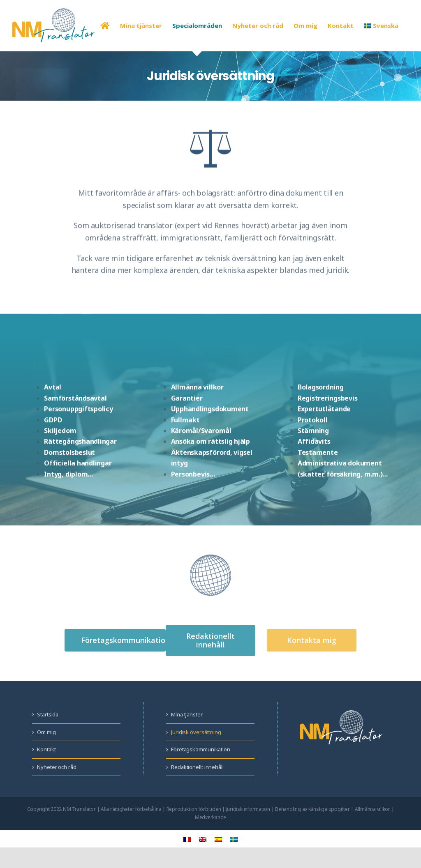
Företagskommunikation (201, 749)
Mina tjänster (187, 714)
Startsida (48, 714)
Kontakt (46, 749)
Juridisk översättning (196, 732)
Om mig (46, 732)
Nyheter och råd (57, 767)
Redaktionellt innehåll (197, 767)
